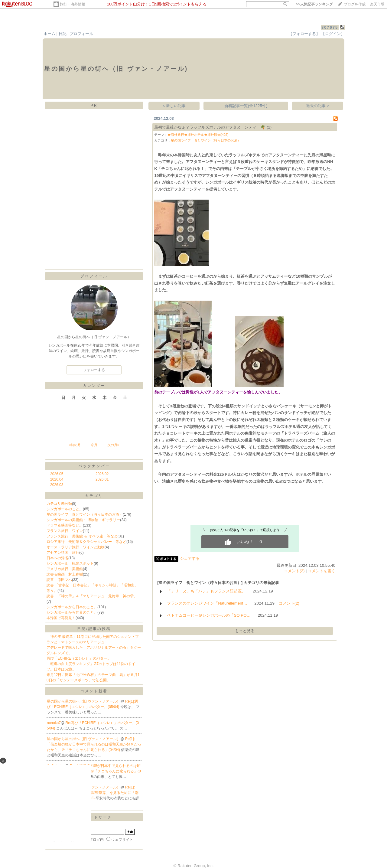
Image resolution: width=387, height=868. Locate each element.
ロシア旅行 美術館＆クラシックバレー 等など (86, 542)
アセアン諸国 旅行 (63, 553)
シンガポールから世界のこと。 (72, 612)
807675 (330, 27)
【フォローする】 (304, 34)
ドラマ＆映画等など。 (65, 525)
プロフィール (81, 34)
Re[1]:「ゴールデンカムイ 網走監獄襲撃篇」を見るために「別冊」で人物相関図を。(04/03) (93, 793)
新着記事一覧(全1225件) (246, 106)
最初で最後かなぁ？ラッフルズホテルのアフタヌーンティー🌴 (210, 127)
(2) (269, 127)
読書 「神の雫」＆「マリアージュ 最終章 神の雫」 (92, 596)
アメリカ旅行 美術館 (65, 569)
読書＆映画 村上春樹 (65, 574)
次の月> (113, 445)
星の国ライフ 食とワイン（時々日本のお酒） (85, 514)
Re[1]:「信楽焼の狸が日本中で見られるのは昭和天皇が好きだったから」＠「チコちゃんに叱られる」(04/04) (94, 744)
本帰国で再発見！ (61, 618)
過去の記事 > (318, 106)
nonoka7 (54, 723)
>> (314, 4)
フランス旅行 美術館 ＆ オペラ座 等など (82, 536)
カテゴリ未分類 (59, 504)
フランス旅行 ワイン (65, 531)
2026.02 (102, 474)
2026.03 (57, 485)
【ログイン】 (333, 34)
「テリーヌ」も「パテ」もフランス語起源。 (206, 591)
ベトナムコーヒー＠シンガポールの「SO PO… (209, 615)
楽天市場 (377, 4)
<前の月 (75, 445)
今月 (94, 445)
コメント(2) (294, 571)
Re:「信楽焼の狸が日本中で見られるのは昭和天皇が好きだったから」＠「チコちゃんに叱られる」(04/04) (94, 771)
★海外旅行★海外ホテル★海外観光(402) (198, 135)
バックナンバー (94, 466)
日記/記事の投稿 (94, 629)
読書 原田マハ (59, 580)
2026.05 (57, 474)
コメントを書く (322, 571)
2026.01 (102, 479)
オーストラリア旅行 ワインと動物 (76, 547)
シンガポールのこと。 (65, 509)
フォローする (94, 370)
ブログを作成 (355, 4)
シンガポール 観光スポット (70, 563)
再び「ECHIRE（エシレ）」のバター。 (79, 658)
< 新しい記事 (174, 106)
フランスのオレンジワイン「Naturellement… (207, 603)
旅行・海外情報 (73, 4)
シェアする (190, 558)
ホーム (49, 34)
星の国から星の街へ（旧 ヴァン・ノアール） (84, 701)
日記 (63, 34)
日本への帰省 (57, 558)
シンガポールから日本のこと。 (72, 607)
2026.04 (57, 479)
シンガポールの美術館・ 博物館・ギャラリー (83, 520)
